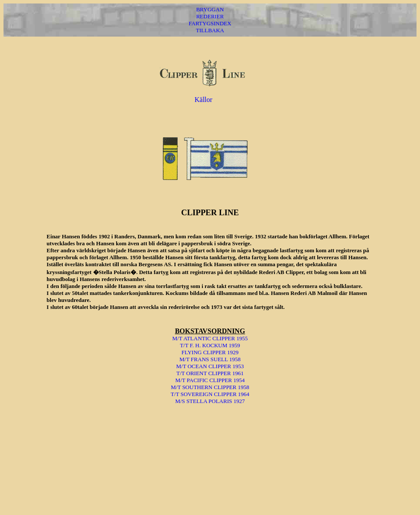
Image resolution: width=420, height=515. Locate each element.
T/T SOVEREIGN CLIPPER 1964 (210, 394)
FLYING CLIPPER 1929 (210, 352)
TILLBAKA (210, 30)
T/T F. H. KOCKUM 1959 (210, 345)
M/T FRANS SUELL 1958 (210, 359)
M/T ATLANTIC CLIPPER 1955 (210, 338)
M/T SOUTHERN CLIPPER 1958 (210, 387)
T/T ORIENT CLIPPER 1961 (210, 373)
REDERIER (210, 16)
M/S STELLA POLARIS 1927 (210, 401)
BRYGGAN (210, 9)
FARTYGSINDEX (210, 23)
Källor (203, 100)
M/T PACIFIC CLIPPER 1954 (210, 380)
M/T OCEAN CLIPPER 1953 (210, 366)
